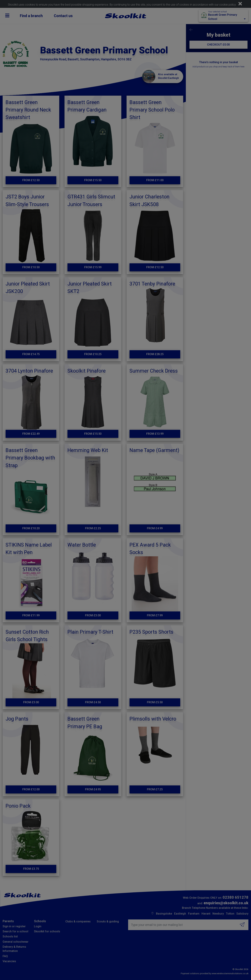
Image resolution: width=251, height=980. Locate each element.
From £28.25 (155, 354)
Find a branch (31, 16)
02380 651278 (235, 897)
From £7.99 (155, 615)
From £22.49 (31, 434)
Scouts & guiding (108, 921)
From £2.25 (93, 528)
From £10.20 (31, 528)
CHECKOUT (218, 45)
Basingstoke (164, 914)
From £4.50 (93, 702)
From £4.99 (155, 528)
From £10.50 (31, 267)
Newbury (218, 914)
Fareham (194, 914)
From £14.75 (31, 354)
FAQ (5, 956)
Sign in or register (14, 926)
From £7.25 (155, 789)
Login (38, 926)
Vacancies (9, 961)
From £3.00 (93, 615)
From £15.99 (93, 267)
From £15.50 (93, 180)
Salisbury (242, 914)
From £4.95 (93, 789)
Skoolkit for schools (47, 931)
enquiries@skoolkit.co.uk (226, 903)
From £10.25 (93, 354)
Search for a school (15, 931)
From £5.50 (155, 702)
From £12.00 (31, 789)
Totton (230, 914)
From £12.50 (31, 180)
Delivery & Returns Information (14, 949)
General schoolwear (16, 942)
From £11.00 (155, 180)
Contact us (63, 16)
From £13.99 (155, 434)
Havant (206, 914)
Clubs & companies (78, 921)
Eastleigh (180, 914)
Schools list (10, 936)
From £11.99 (31, 615)
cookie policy (227, 5)
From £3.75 (31, 869)
